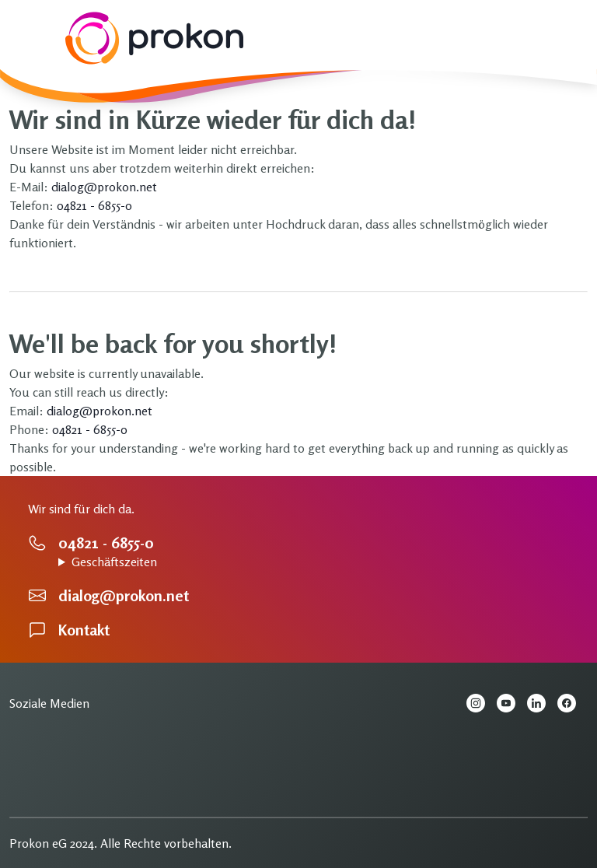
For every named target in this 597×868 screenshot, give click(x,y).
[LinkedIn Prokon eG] (542, 705)
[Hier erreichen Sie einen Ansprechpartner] (298, 543)
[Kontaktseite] (298, 630)
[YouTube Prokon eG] (512, 705)
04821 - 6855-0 (94, 205)
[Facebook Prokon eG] (573, 705)
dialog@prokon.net (104, 187)
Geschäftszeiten (114, 562)
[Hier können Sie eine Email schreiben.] (298, 596)
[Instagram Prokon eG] (482, 705)
